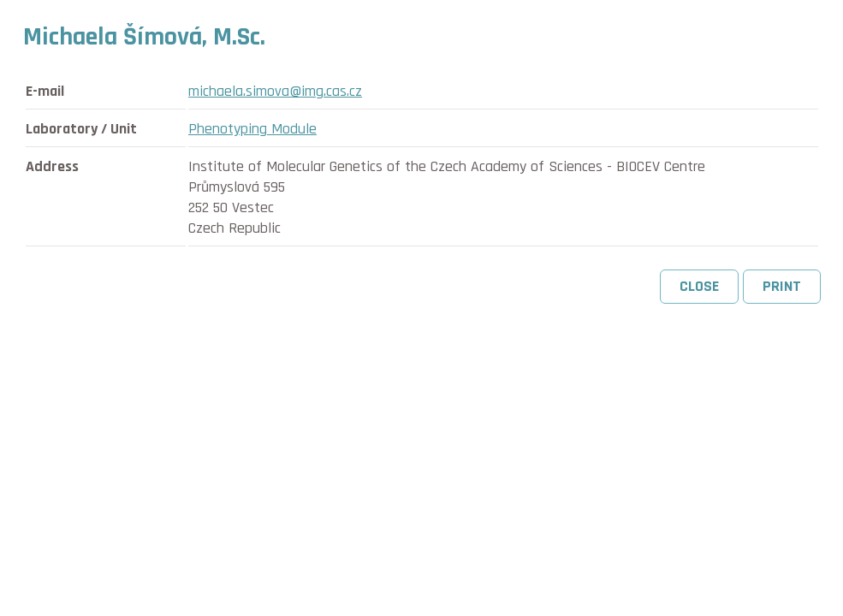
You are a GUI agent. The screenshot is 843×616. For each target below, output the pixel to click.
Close (699, 286)
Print (782, 286)
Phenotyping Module (252, 129)
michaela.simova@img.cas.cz (275, 91)
